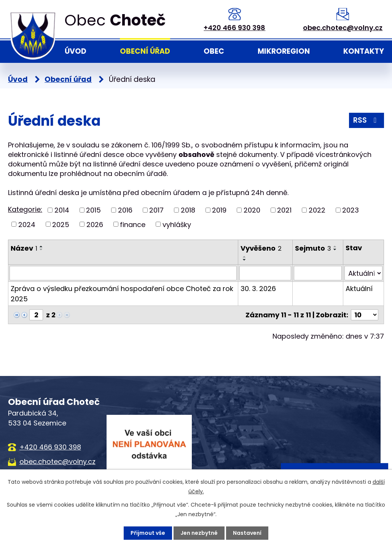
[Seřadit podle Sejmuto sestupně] (335, 250)
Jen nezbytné (199, 533)
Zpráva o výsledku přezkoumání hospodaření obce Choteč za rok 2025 (122, 294)
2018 (188, 210)
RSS (366, 120)
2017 (156, 210)
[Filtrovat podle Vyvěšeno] (265, 273)
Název (24, 248)
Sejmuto (313, 248)
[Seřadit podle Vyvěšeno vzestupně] (245, 257)
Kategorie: (25, 209)
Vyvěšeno (261, 248)
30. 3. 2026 (258, 289)
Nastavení (247, 533)
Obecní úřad (145, 51)
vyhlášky (177, 224)
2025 (61, 224)
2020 (252, 210)
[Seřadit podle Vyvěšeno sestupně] (245, 260)
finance (133, 224)
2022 (317, 210)
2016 (125, 210)
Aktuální (359, 289)
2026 (95, 224)
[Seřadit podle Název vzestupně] (41, 246)
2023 (351, 210)
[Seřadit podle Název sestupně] (41, 250)
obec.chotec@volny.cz (343, 28)
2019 (219, 210)
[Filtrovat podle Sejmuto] (318, 273)
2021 (284, 210)
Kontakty (364, 51)
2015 (93, 210)
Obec (214, 51)
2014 (62, 210)
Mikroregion (284, 51)
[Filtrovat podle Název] (123, 273)
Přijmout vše (148, 533)
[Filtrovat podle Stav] (363, 273)
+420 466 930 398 (234, 28)
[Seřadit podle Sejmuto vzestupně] (335, 246)
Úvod (76, 51)
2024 (27, 224)
